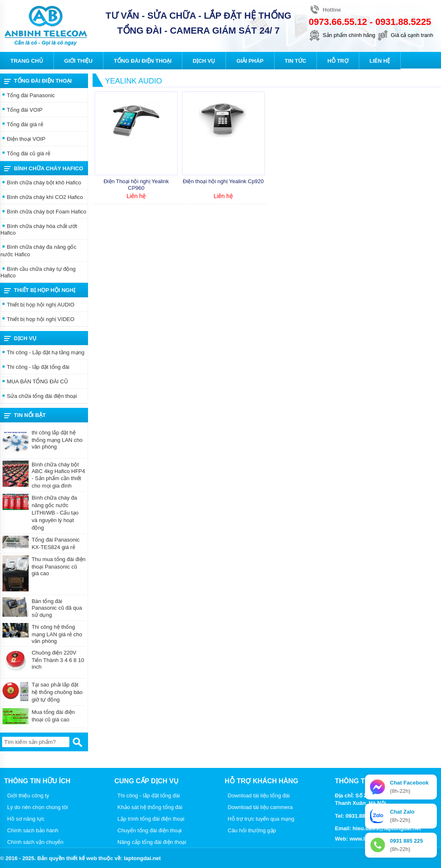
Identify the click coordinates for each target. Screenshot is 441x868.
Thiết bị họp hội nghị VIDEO (37, 320)
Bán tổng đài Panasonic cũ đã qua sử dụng (57, 608)
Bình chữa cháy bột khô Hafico (41, 183)
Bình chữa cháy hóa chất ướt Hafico (39, 229)
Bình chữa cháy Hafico (44, 169)
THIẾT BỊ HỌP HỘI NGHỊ (40, 291)
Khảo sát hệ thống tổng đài (149, 807)
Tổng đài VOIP (21, 110)
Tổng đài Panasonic (28, 96)
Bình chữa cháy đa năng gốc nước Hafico (38, 251)
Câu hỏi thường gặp (250, 830)
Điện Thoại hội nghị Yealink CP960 (136, 185)
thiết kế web (81, 858)
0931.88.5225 (403, 22)
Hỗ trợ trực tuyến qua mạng (260, 819)
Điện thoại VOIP (23, 140)
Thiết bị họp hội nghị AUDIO (37, 305)
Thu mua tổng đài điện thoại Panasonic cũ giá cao (59, 566)
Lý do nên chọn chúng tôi (36, 807)
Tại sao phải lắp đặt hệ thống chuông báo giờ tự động (57, 692)
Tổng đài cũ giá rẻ (25, 154)
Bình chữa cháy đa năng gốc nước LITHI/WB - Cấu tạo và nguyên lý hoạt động (55, 513)
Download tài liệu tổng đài (257, 796)
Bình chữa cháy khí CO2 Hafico (42, 198)
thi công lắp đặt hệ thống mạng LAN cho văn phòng (57, 440)
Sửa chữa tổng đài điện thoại (39, 397)
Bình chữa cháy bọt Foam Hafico (43, 212)
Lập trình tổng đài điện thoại (150, 819)
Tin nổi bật (25, 416)
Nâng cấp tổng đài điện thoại (151, 842)
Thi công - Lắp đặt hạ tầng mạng (42, 353)
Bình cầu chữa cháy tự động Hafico (38, 272)
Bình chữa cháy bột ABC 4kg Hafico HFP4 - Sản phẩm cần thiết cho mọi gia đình (58, 475)
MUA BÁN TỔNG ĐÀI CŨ (34, 382)
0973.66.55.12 (338, 22)
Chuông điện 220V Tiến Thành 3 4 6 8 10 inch (58, 660)
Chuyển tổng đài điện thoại (148, 830)
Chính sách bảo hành (31, 830)
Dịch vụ (20, 339)
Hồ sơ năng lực (24, 819)
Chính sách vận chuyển (34, 842)
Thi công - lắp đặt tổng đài (35, 368)
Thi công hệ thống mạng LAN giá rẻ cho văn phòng (57, 634)
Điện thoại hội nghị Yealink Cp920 (223, 181)
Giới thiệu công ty (27, 796)
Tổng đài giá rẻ (22, 125)
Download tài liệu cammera (259, 807)
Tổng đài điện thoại (38, 81)
